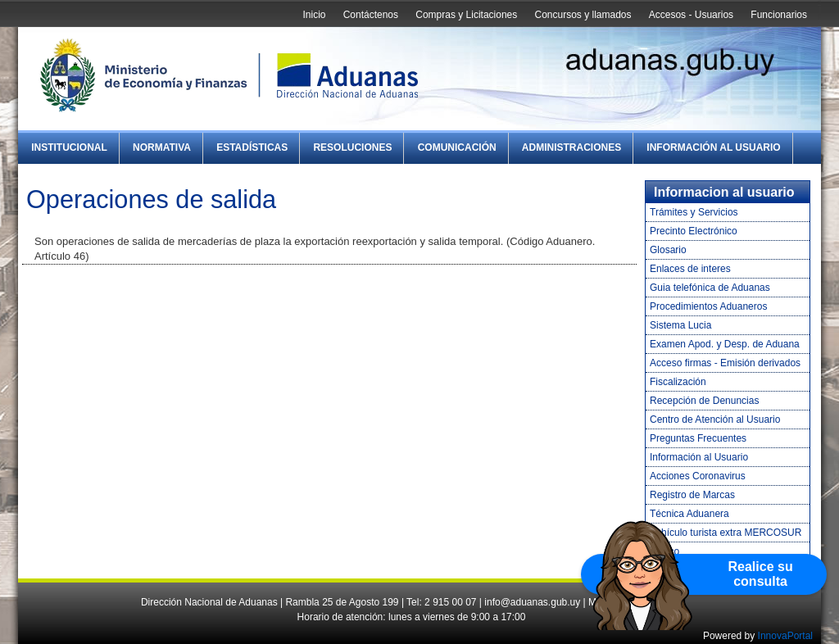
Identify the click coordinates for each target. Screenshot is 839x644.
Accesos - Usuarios (691, 15)
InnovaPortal (785, 636)
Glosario (668, 250)
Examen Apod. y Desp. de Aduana (725, 344)
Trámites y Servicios (694, 212)
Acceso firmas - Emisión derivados (725, 363)
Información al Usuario (713, 147)
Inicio (314, 15)
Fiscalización (678, 382)
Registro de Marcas (692, 495)
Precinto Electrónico (694, 231)
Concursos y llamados (583, 15)
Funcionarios (779, 15)
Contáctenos (371, 15)
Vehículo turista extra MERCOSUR (726, 533)
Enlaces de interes (690, 269)
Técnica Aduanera (689, 514)
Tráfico (664, 551)
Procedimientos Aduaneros (708, 306)
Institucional (69, 147)
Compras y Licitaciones (466, 15)
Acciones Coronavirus (698, 476)
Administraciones (571, 147)
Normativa (162, 147)
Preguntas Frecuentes (698, 438)
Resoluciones (352, 147)
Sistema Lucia (680, 325)
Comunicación (457, 147)
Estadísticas (252, 147)
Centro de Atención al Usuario (715, 420)
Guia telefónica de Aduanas (710, 288)
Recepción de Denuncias (704, 401)
